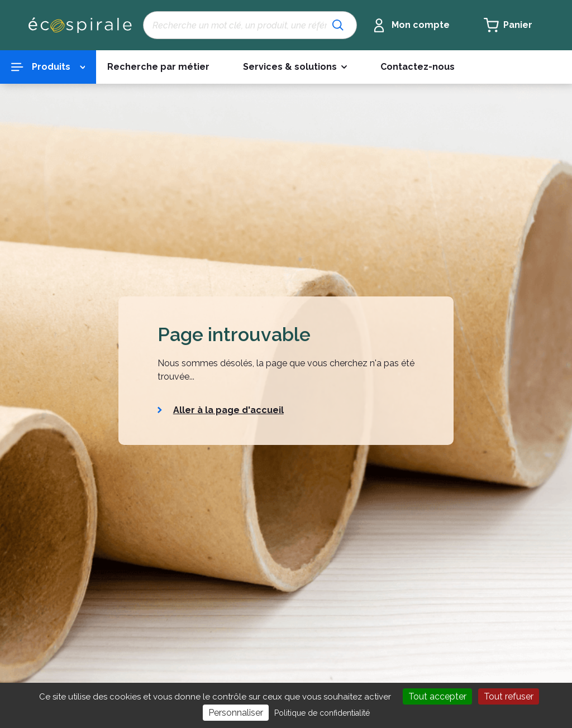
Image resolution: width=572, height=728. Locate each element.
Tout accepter (437, 696)
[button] (295, 67)
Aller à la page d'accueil (228, 410)
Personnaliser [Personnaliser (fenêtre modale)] (236, 713)
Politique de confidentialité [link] (322, 713)
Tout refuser (509, 696)
